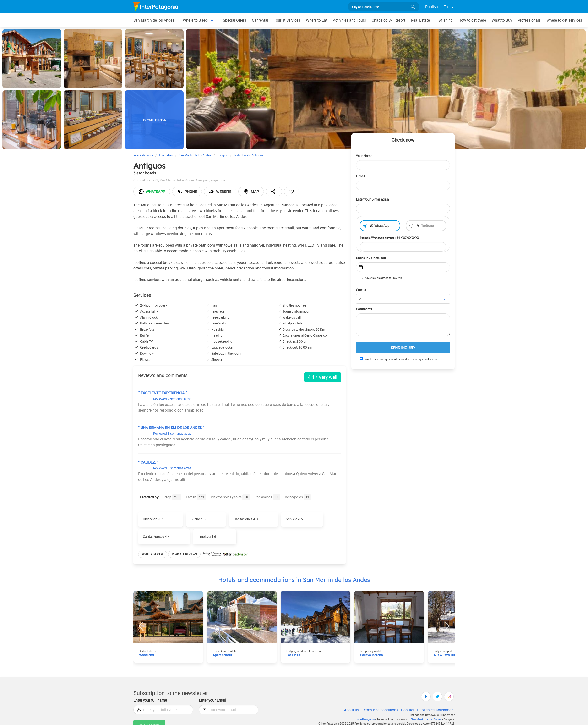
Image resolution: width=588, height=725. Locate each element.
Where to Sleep (196, 20)
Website (222, 192)
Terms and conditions (379, 710)
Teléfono (428, 226)
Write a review (153, 554)
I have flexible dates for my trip (381, 278)
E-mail (361, 176)
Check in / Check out (372, 258)
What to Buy (507, 20)
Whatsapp (152, 192)
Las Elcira (294, 655)
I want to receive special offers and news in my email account (401, 359)
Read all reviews (185, 554)
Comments (364, 309)
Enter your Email (213, 700)
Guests (361, 290)
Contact (407, 710)
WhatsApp (382, 226)
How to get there (477, 20)
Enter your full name (151, 700)
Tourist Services (290, 20)
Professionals (535, 20)
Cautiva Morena (372, 655)
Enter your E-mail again (374, 199)
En (446, 7)
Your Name (365, 156)
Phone (188, 192)
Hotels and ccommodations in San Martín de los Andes (294, 580)
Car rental (262, 20)
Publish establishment (436, 710)
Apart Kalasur (223, 655)
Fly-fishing (449, 20)
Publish (432, 7)
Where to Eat (320, 20)
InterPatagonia (363, 719)
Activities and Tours (353, 20)
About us (350, 710)
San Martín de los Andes (154, 20)
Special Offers (236, 20)
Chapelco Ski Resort (393, 20)
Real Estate (425, 20)
